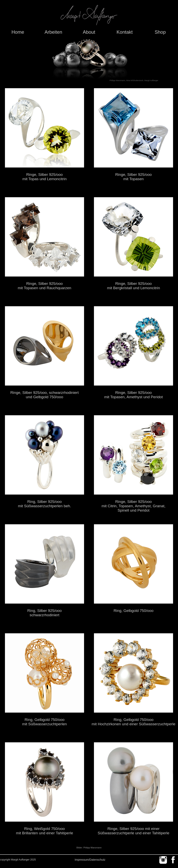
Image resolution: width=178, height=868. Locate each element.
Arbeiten (53, 32)
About (89, 32)
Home (18, 32)
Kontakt (125, 32)
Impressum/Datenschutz (90, 860)
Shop (160, 32)
